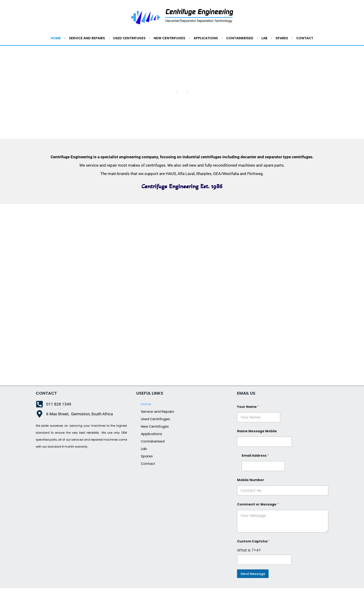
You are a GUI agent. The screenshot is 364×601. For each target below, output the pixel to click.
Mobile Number (251, 492)
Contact (182, 49)
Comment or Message (258, 516)
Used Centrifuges (138, 38)
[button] (187, 104)
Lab (284, 38)
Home (58, 38)
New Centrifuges (181, 38)
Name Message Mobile (257, 443)
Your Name (248, 419)
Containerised (257, 38)
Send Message (253, 586)
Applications (220, 38)
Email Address (255, 467)
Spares (304, 38)
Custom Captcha (253, 553)
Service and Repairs (92, 38)
